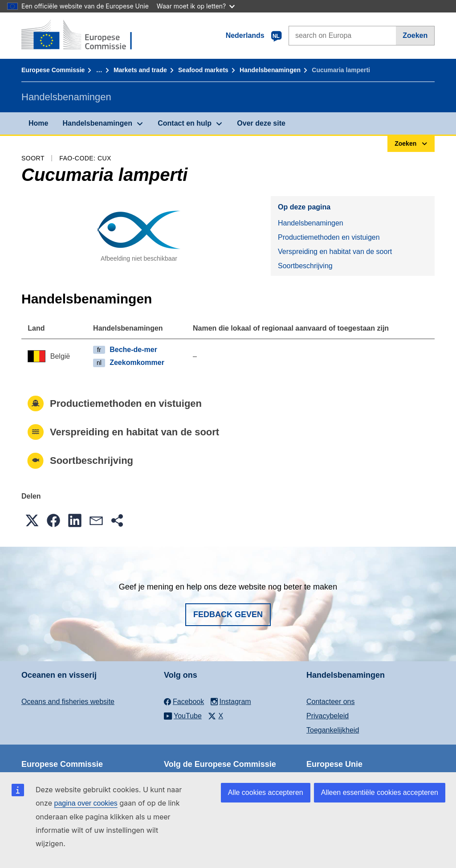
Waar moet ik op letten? (196, 6)
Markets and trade (140, 70)
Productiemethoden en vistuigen (329, 237)
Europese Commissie (53, 70)
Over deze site (261, 123)
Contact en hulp (185, 123)
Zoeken (415, 35)
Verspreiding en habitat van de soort (335, 252)
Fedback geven (228, 614)
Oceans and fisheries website (68, 702)
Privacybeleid (328, 716)
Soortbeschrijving (305, 266)
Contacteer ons (331, 702)
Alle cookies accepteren (266, 792)
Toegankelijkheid (333, 730)
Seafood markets (203, 70)
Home (38, 123)
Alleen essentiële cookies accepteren (380, 792)
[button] (32, 520)
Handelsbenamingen (270, 70)
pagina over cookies (85, 803)
